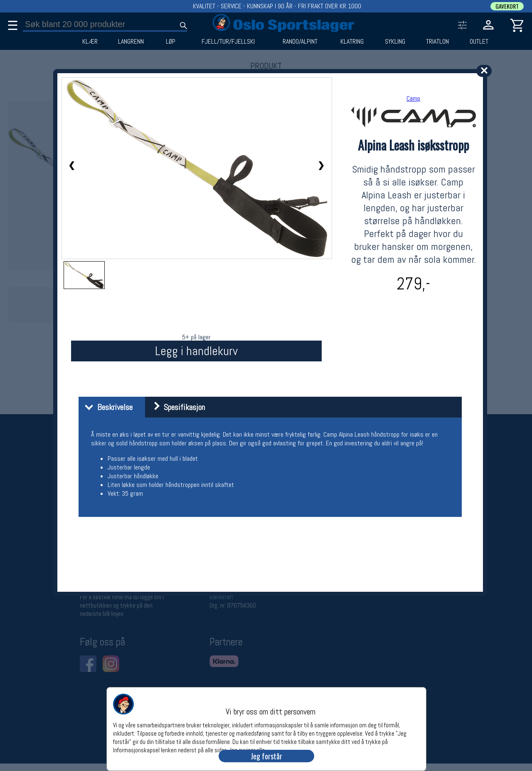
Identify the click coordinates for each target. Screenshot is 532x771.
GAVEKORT (507, 6)
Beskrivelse (107, 407)
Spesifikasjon (176, 407)
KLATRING (352, 42)
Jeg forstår (266, 756)
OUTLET (479, 42)
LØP (171, 42)
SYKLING (395, 42)
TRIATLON (437, 42)
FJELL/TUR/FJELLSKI (228, 42)
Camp (413, 98)
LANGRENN (131, 42)
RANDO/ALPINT (300, 42)
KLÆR (90, 42)
